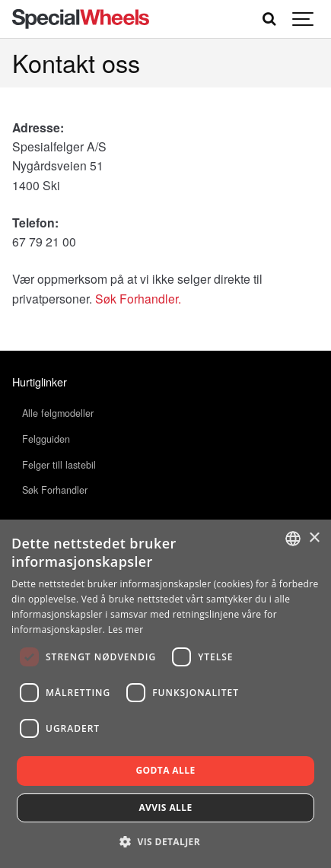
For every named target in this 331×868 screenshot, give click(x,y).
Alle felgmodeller (58, 413)
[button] (165, 841)
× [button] (314, 538)
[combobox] (293, 539)
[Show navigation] (304, 19)
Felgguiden (46, 439)
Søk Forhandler (55, 490)
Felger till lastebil (59, 465)
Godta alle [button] (165, 770)
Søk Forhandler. (138, 298)
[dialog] (165, 694)
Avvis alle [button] (165, 808)
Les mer (126, 630)
